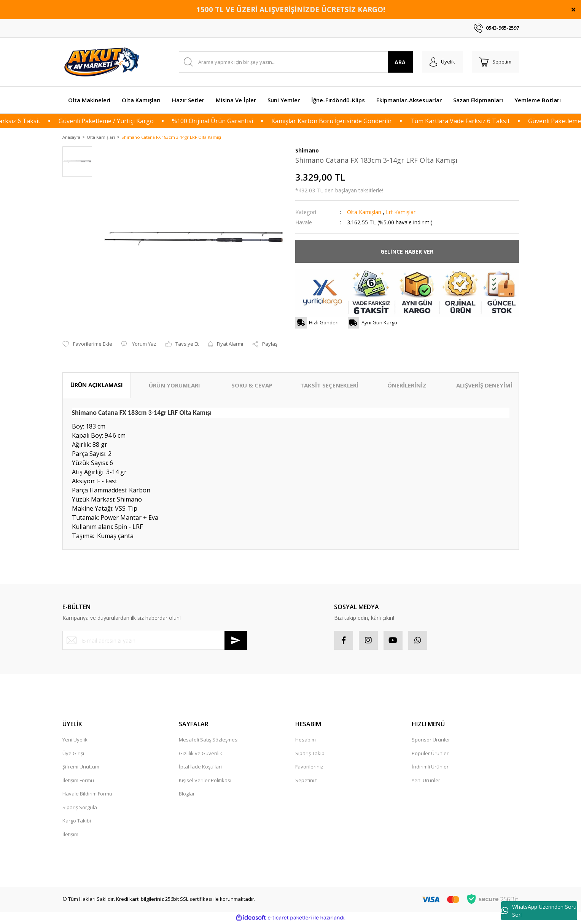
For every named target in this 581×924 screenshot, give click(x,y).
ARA (400, 62)
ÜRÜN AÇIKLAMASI (97, 386)
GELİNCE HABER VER (407, 252)
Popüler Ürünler (430, 754)
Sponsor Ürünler (431, 740)
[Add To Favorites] (87, 345)
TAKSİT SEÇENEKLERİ (329, 386)
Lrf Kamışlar (401, 213)
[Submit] (236, 641)
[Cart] (495, 62)
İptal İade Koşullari (200, 767)
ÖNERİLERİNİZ (407, 386)
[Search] (296, 62)
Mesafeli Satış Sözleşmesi (209, 740)
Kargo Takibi (77, 821)
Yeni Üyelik (75, 740)
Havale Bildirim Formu (87, 794)
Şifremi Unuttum (81, 767)
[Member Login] (442, 62)
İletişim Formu (78, 781)
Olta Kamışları (364, 213)
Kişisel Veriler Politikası (205, 781)
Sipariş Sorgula (80, 808)
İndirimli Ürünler (430, 767)
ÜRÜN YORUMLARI (174, 386)
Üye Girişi (73, 754)
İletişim (70, 835)
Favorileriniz (309, 767)
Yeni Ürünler (426, 781)
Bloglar (187, 794)
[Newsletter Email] (155, 641)
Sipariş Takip (310, 754)
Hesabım (306, 740)
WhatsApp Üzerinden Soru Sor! (539, 911)
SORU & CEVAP (252, 386)
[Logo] (103, 62)
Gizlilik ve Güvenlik (201, 754)
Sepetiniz (306, 781)
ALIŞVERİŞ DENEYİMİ (484, 386)
